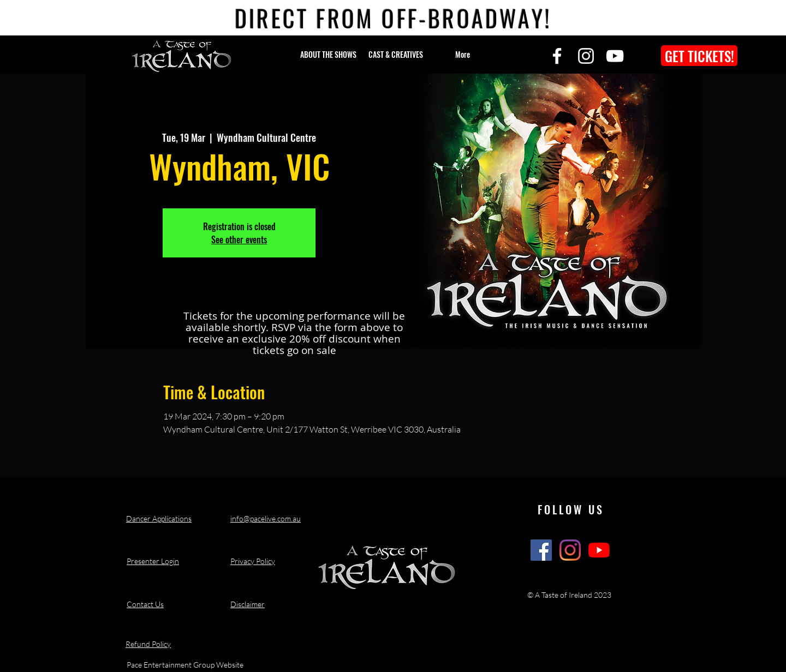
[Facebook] (557, 56)
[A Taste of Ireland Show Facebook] (541, 550)
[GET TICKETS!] (699, 56)
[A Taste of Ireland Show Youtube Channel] (599, 550)
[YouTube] (615, 56)
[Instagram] (586, 56)
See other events (239, 239)
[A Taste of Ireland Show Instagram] (570, 550)
